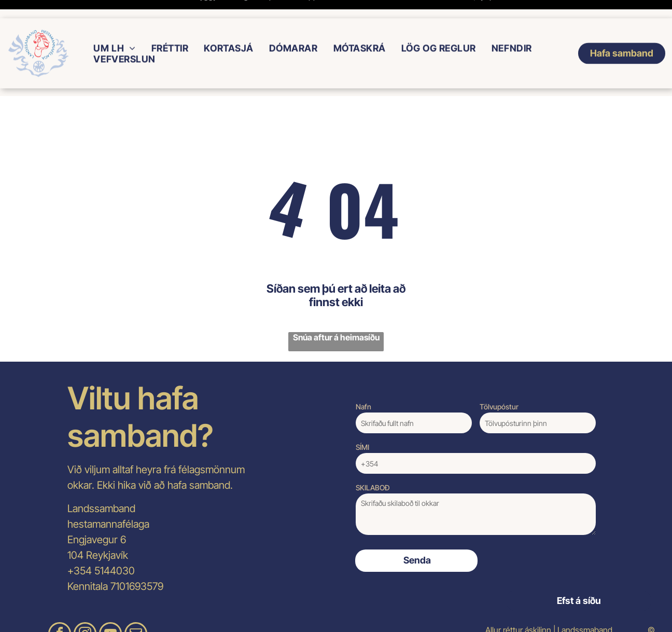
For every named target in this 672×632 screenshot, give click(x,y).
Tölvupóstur (499, 381)
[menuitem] (114, 30)
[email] (136, 609)
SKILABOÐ (373, 462)
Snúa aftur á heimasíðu (336, 311)
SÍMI (362, 421)
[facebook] (60, 609)
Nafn (363, 381)
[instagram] (85, 609)
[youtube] (110, 609)
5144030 (115, 545)
